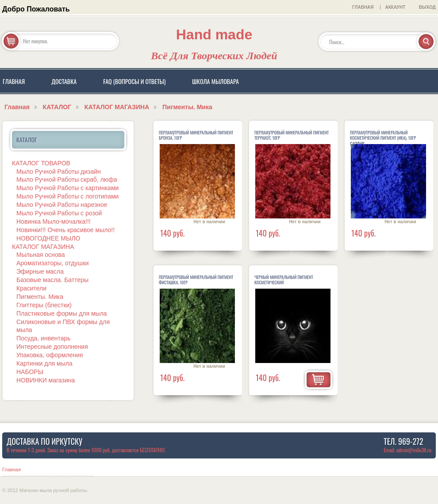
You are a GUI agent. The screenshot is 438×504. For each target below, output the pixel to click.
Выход (427, 7)
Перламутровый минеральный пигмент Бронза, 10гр (196, 135)
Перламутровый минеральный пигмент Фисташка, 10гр (196, 280)
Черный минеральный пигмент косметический (284, 280)
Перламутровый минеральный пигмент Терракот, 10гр (292, 135)
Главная (17, 107)
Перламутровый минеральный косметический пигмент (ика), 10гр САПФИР (383, 138)
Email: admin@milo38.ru (407, 450)
